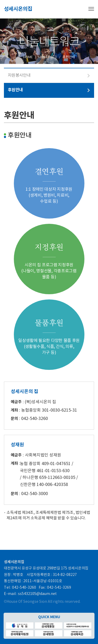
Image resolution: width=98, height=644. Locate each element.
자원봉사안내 (19, 75)
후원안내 (15, 90)
